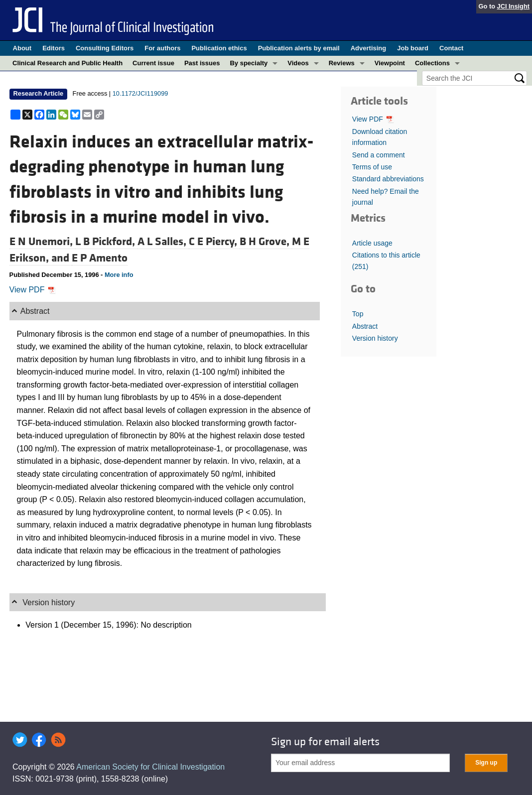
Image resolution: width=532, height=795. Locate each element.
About (22, 48)
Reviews (342, 63)
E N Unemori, (42, 242)
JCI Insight (513, 6)
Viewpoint (390, 63)
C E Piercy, (214, 242)
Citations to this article (386, 261)
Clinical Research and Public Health (67, 63)
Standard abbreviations (388, 179)
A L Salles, (163, 242)
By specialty (249, 63)
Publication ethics (219, 48)
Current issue (153, 63)
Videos (298, 63)
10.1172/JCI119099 (140, 93)
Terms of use (372, 167)
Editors (54, 48)
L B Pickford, (106, 242)
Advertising (369, 48)
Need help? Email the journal (386, 197)
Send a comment (379, 155)
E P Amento (100, 258)
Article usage (372, 243)
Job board (413, 48)
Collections (432, 63)
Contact (451, 48)
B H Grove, (266, 242)
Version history (375, 338)
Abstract (365, 326)
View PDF (33, 290)
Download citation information (380, 137)
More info (119, 275)
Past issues (202, 63)
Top (358, 314)
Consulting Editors (105, 48)
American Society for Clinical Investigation (150, 767)
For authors (162, 48)
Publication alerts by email (299, 48)
